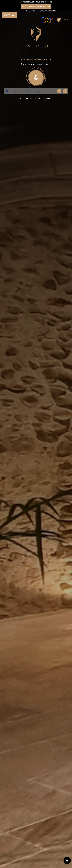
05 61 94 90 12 (39, 11)
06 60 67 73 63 (51, 11)
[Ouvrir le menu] (9, 15)
